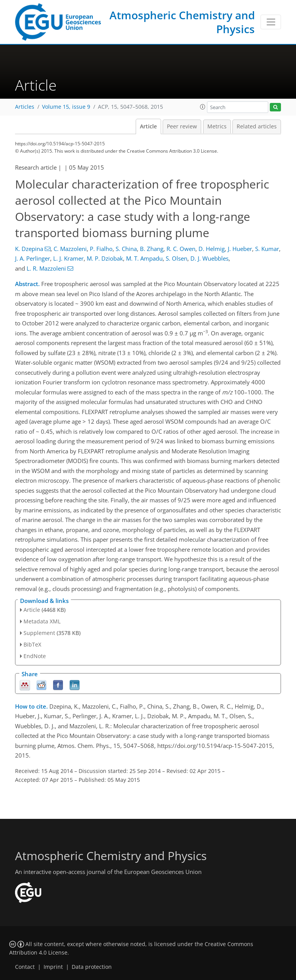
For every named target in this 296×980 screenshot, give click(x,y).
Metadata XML (42, 621)
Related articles (257, 126)
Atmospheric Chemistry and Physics (182, 22)
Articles (25, 107)
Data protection (92, 967)
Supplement (39, 633)
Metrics (217, 126)
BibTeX (32, 644)
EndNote (35, 656)
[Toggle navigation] (271, 22)
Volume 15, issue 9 (66, 107)
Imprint (53, 967)
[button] (203, 107)
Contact (25, 967)
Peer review (182, 126)
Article (148, 126)
